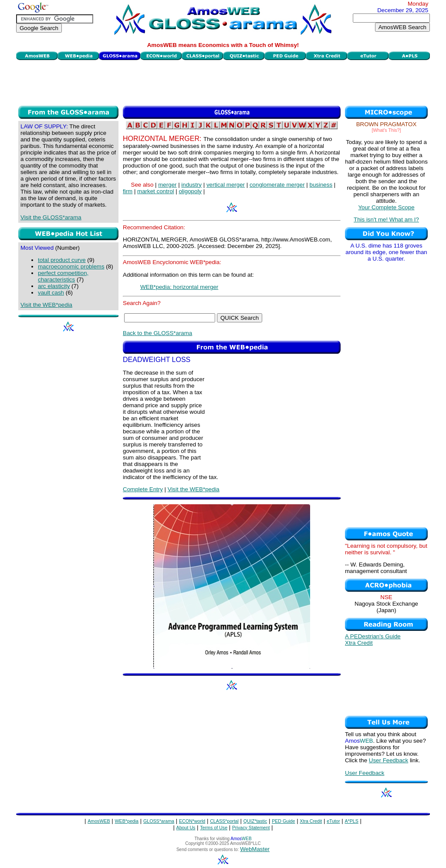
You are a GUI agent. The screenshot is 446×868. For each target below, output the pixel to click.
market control (155, 191)
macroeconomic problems (71, 266)
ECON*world (192, 821)
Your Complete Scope (386, 207)
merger (167, 185)
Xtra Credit (359, 643)
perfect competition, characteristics (63, 276)
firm (128, 191)
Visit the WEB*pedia (46, 305)
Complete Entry (143, 489)
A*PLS (351, 821)
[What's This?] (387, 130)
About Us (186, 828)
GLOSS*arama (159, 821)
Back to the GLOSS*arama (157, 333)
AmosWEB (99, 821)
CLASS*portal (224, 821)
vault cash (51, 293)
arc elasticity (54, 286)
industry (191, 185)
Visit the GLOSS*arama (51, 217)
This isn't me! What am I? (386, 220)
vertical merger (226, 185)
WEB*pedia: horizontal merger (179, 287)
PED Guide (283, 821)
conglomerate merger (277, 185)
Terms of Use (214, 828)
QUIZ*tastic (255, 821)
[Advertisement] (223, 82)
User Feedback (389, 760)
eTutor (333, 821)
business (321, 185)
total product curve (62, 260)
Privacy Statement (251, 828)
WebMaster (255, 849)
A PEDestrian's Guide (373, 636)
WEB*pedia (127, 821)
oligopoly (190, 191)
